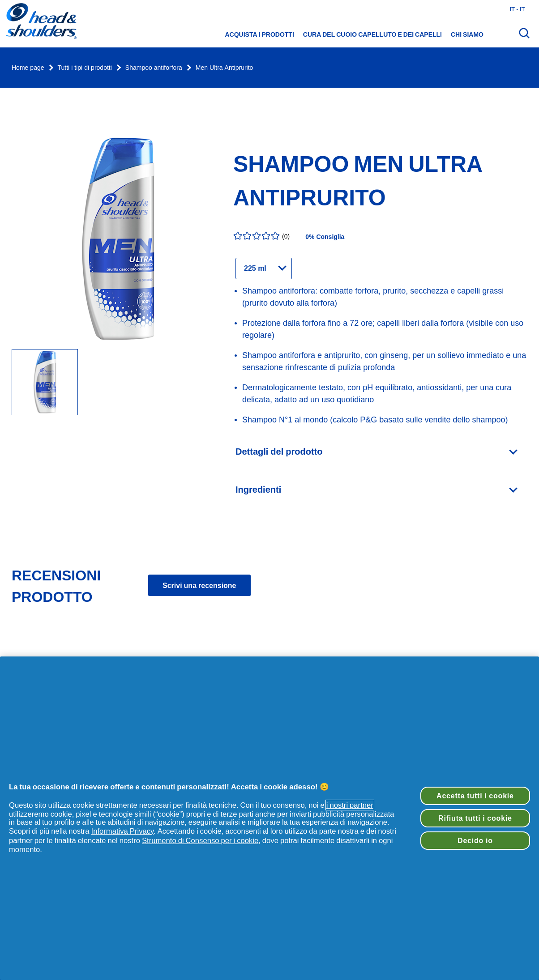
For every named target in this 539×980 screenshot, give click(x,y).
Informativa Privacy (123, 831)
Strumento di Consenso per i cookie (200, 840)
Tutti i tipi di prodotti (85, 68)
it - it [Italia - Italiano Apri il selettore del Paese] (517, 9)
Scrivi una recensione (199, 585)
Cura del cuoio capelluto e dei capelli (372, 34)
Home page (28, 68)
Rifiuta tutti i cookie (475, 818)
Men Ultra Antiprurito (225, 68)
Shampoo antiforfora (154, 68)
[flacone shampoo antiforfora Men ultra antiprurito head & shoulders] (45, 383)
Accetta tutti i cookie (475, 796)
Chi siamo (467, 34)
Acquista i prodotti (260, 34)
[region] (269, 818)
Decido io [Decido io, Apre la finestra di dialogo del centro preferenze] (475, 840)
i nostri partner (350, 805)
